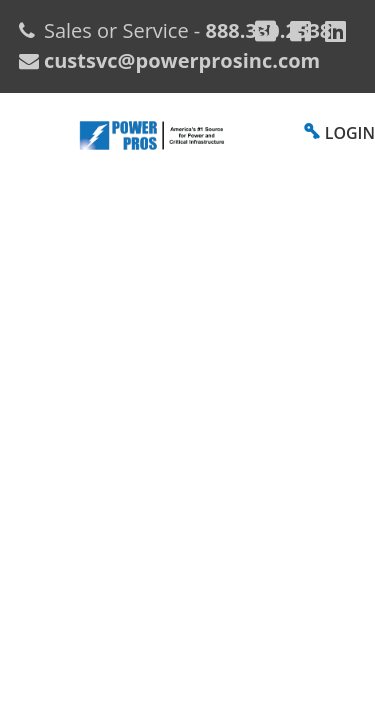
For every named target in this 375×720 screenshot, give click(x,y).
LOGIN (350, 133)
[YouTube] (335, 31)
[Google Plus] (265, 31)
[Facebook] (300, 31)
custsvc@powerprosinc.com (179, 60)
